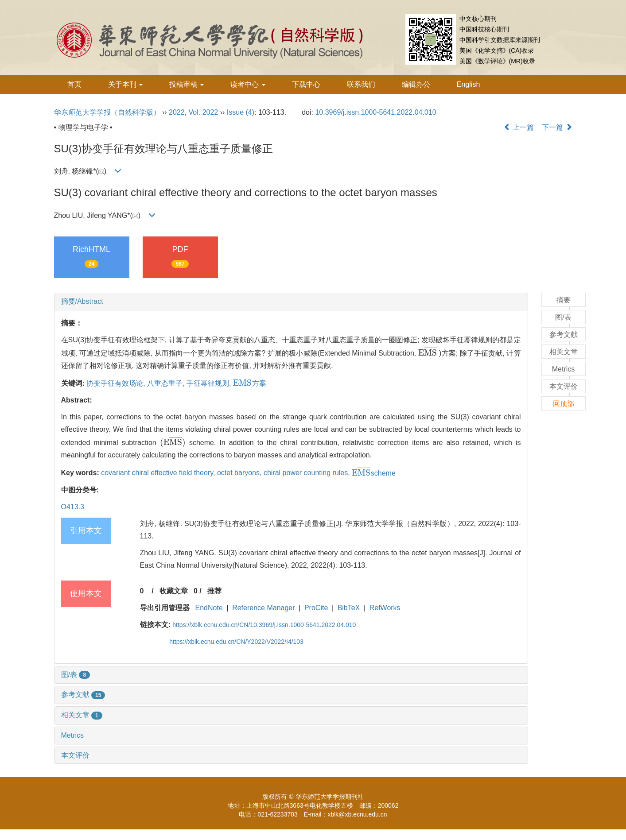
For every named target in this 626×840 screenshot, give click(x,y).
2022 (177, 112)
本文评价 (75, 755)
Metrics (73, 735)
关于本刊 (125, 84)
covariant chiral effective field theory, (159, 473)
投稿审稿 (187, 84)
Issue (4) (241, 112)
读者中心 (248, 84)
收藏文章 (174, 591)
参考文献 (83, 695)
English (468, 84)
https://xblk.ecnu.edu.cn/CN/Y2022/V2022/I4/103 (236, 642)
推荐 (214, 591)
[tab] (291, 302)
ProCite (316, 608)
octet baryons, (240, 473)
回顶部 (564, 404)
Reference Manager (263, 608)
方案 (250, 383)
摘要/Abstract (82, 301)
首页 (74, 84)
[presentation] (428, 353)
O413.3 (73, 507)
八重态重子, (167, 383)
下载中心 (306, 84)
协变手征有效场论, (117, 383)
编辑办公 (416, 84)
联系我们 (361, 84)
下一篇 (557, 127)
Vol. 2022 (204, 112)
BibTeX (349, 608)
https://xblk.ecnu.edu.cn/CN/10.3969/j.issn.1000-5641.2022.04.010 (264, 625)
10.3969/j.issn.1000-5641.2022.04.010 (375, 112)
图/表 (76, 675)
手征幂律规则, (210, 383)
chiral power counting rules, (308, 473)
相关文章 (82, 715)
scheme (374, 473)
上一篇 (519, 127)
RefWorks (385, 608)
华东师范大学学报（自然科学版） (107, 112)
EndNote (209, 608)
